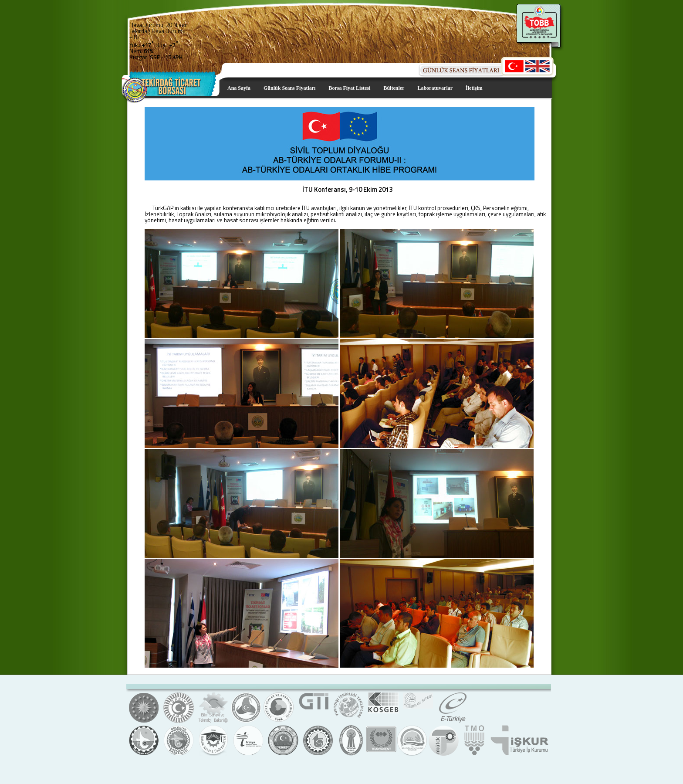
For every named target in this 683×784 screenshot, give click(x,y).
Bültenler (394, 88)
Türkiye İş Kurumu (519, 755)
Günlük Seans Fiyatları (289, 88)
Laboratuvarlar (435, 88)
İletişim (474, 88)
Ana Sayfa (239, 88)
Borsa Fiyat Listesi (349, 88)
